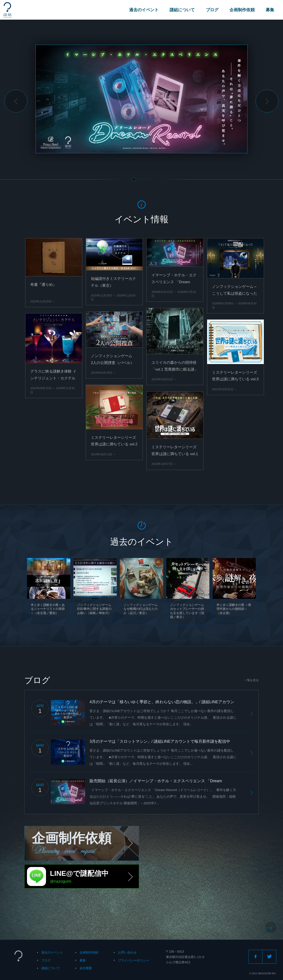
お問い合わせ (127, 952)
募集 (270, 10)
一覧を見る (251, 680)
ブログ (212, 10)
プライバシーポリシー (134, 960)
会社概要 (86, 968)
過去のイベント (144, 10)
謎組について (182, 10)
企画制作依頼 (242, 10)
